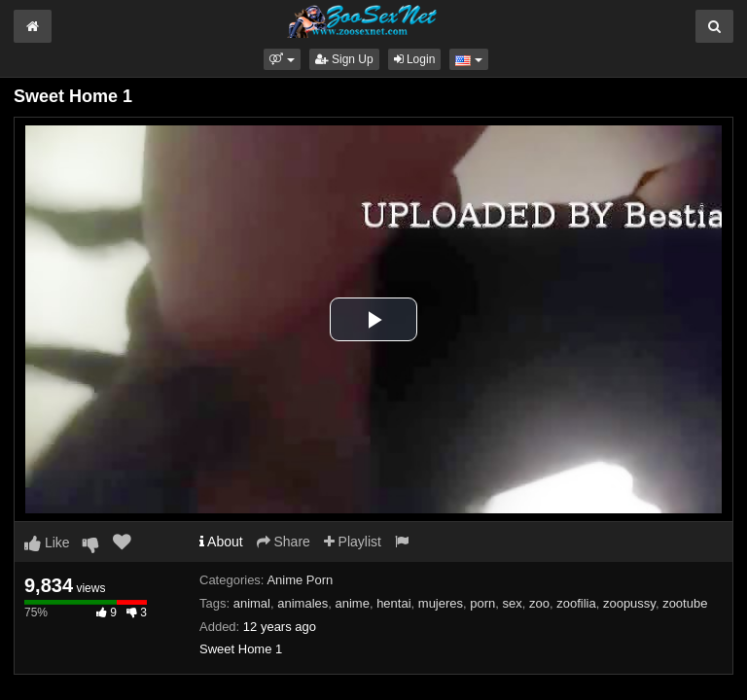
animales (302, 603)
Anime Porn (300, 580)
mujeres (441, 603)
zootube (685, 603)
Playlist (353, 542)
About (221, 542)
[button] (282, 59)
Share (284, 542)
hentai (393, 603)
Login (415, 59)
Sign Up (344, 59)
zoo (539, 603)
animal (252, 603)
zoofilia (576, 603)
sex (513, 603)
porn (482, 603)
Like (47, 542)
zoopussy (629, 603)
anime (352, 603)
